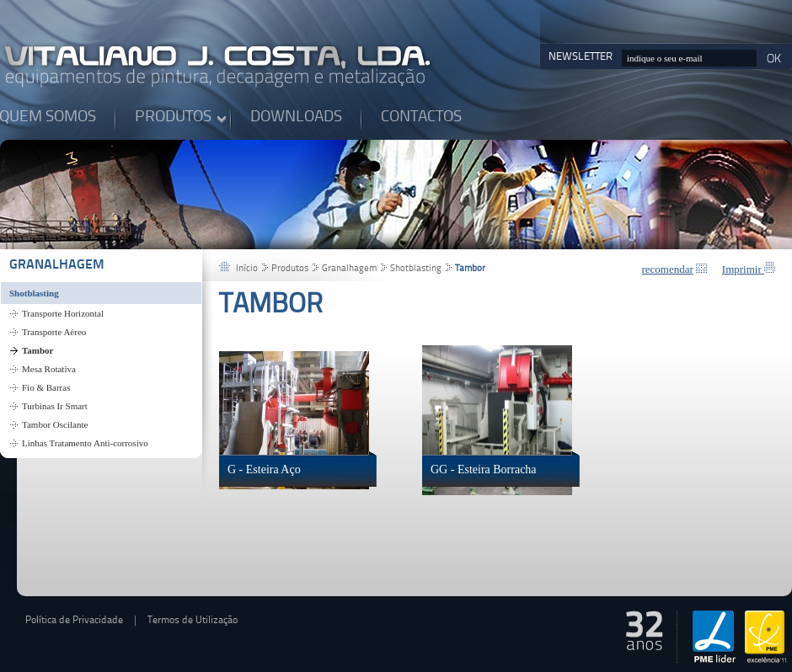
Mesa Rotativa (49, 369)
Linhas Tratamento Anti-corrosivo (85, 443)
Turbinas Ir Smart (55, 406)
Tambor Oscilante (55, 424)
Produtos (290, 269)
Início (247, 269)
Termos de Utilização (193, 621)
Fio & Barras (46, 387)
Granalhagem (57, 265)
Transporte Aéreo (54, 332)
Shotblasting (34, 293)
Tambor (38, 350)
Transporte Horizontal (63, 313)
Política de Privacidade (74, 621)
